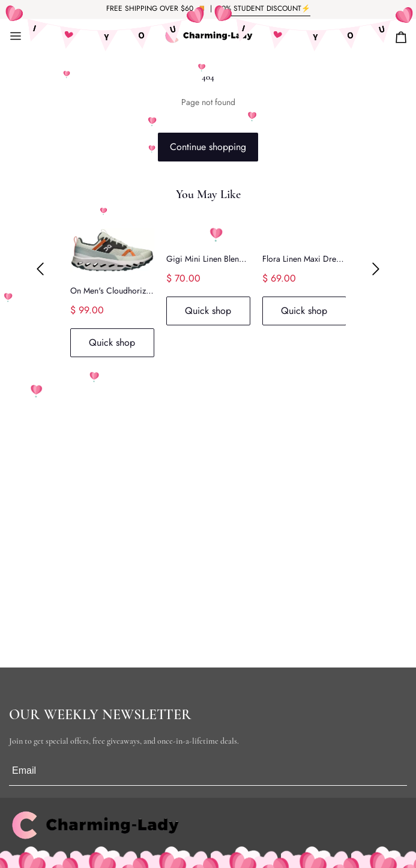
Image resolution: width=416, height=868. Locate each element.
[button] (40, 269)
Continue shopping (208, 147)
